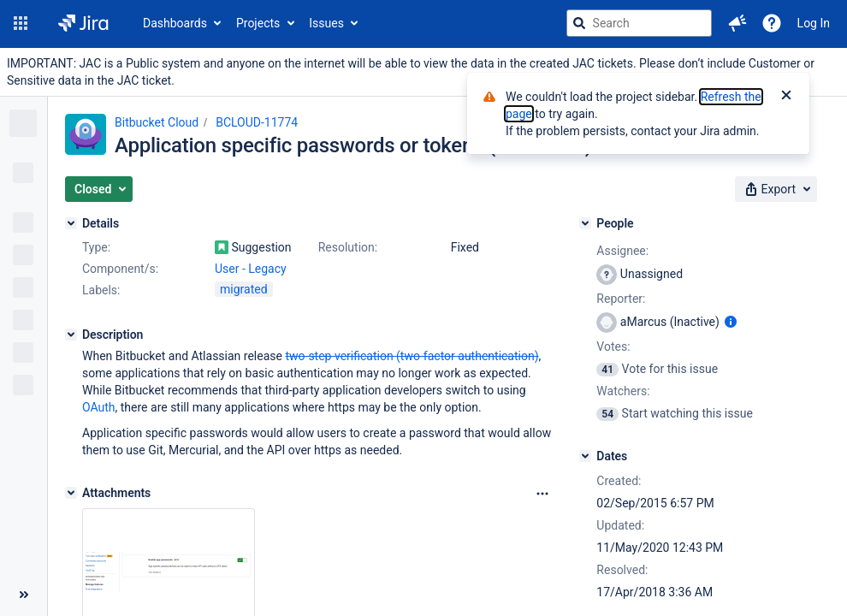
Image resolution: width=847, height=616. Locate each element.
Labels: (101, 290)
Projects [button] (258, 23)
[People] (585, 223)
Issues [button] (326, 23)
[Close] (786, 97)
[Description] (71, 335)
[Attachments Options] (542, 494)
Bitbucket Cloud (157, 122)
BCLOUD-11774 (257, 122)
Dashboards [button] (175, 23)
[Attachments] (71, 493)
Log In (814, 23)
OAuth (99, 407)
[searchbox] (639, 23)
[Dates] (585, 456)
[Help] (772, 23)
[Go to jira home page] (83, 23)
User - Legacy (251, 269)
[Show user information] (731, 322)
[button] (21, 23)
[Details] (71, 223)
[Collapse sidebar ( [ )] (24, 595)
